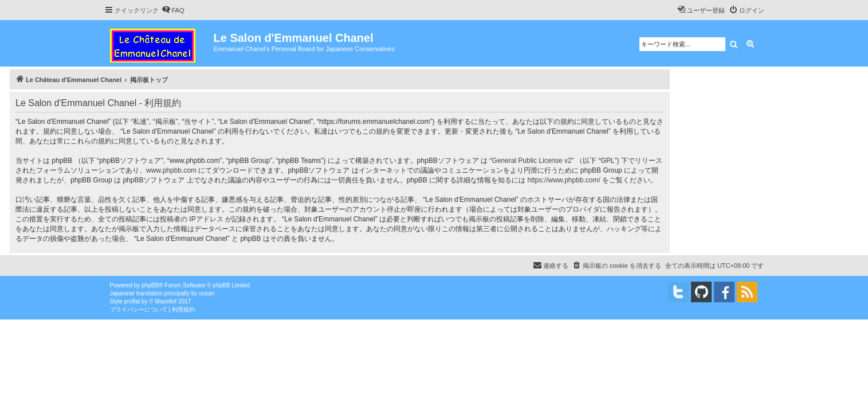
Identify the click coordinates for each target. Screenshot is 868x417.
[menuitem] (173, 10)
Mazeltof (166, 301)
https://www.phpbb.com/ (563, 180)
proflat (132, 301)
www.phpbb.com (171, 170)
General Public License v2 (531, 161)
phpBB (150, 285)
